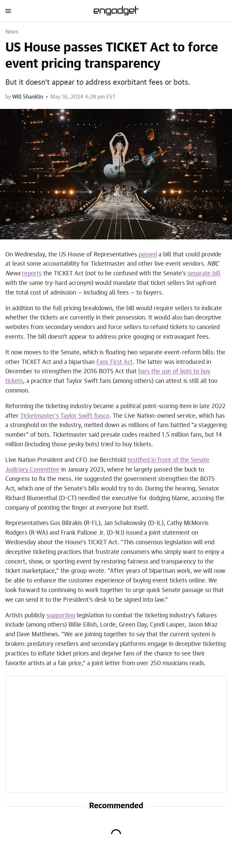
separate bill (204, 274)
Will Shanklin (28, 97)
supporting (61, 616)
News (12, 32)
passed (148, 255)
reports (32, 274)
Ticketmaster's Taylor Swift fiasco (65, 416)
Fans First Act (115, 362)
